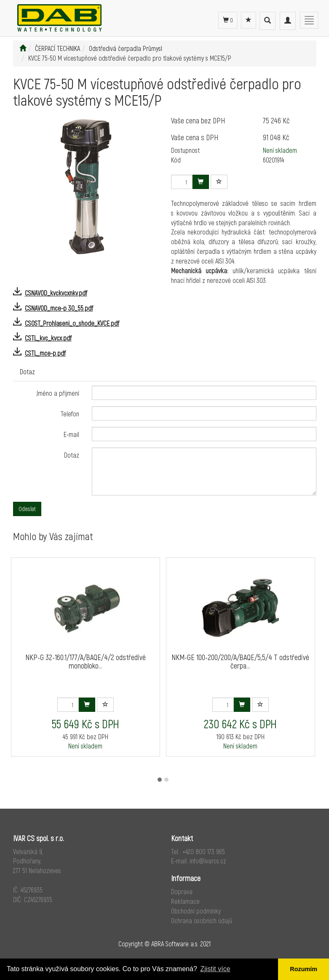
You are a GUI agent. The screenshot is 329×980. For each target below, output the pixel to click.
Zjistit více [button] (215, 969)
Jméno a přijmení (58, 393)
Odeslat (27, 509)
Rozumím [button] (304, 969)
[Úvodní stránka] (23, 48)
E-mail (71, 434)
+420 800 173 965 (204, 851)
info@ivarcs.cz (208, 861)
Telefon (70, 414)
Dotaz (27, 371)
